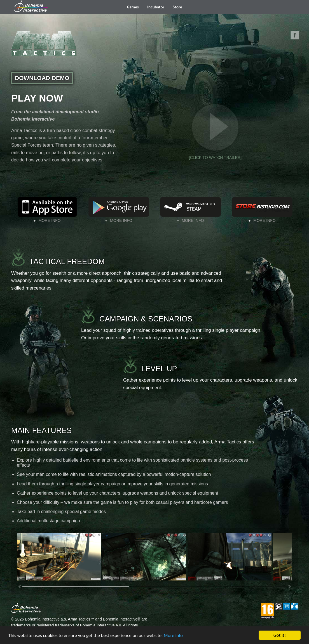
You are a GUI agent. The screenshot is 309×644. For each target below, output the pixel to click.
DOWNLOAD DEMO (42, 78)
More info (173, 635)
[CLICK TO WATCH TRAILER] (215, 130)
